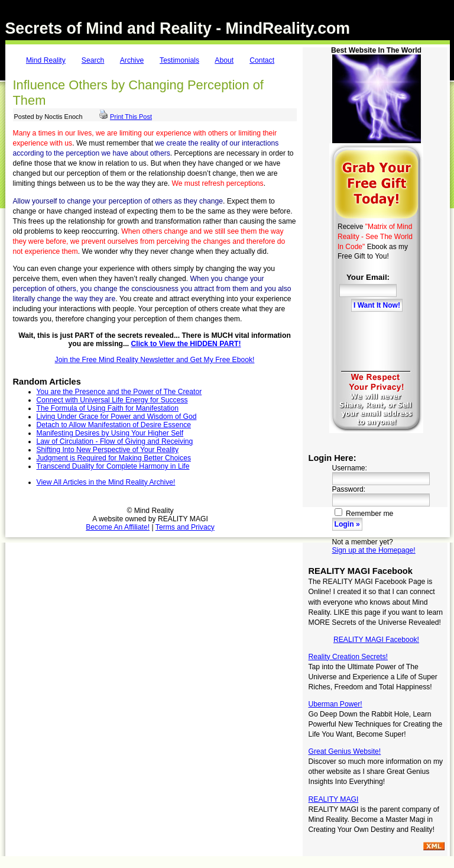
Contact (262, 60)
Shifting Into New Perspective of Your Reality (108, 450)
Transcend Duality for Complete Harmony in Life (113, 466)
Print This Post (131, 117)
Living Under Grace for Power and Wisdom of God (117, 417)
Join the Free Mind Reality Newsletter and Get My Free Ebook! (155, 360)
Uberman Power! (335, 704)
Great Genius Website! (345, 751)
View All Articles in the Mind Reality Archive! (106, 482)
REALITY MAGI (334, 799)
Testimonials (179, 60)
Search (93, 60)
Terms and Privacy (185, 527)
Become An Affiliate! (118, 527)
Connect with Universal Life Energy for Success (112, 400)
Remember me (364, 514)
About (224, 60)
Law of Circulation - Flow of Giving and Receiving (115, 441)
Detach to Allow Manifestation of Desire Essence (114, 425)
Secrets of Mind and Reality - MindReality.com (178, 28)
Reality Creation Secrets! (348, 657)
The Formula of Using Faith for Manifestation (108, 408)
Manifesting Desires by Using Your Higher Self (110, 433)
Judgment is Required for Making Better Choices (114, 458)
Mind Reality (46, 60)
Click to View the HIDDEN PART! (186, 344)
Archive (132, 60)
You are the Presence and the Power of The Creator (119, 392)
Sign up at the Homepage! (374, 550)
